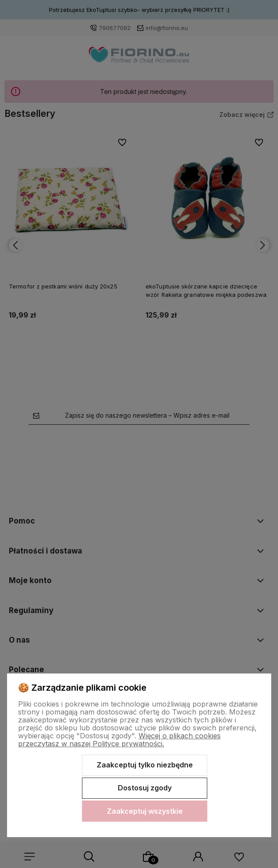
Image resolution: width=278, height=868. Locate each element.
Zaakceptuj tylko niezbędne (145, 765)
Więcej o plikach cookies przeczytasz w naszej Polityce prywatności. (119, 740)
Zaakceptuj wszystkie (145, 811)
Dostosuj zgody (145, 788)
